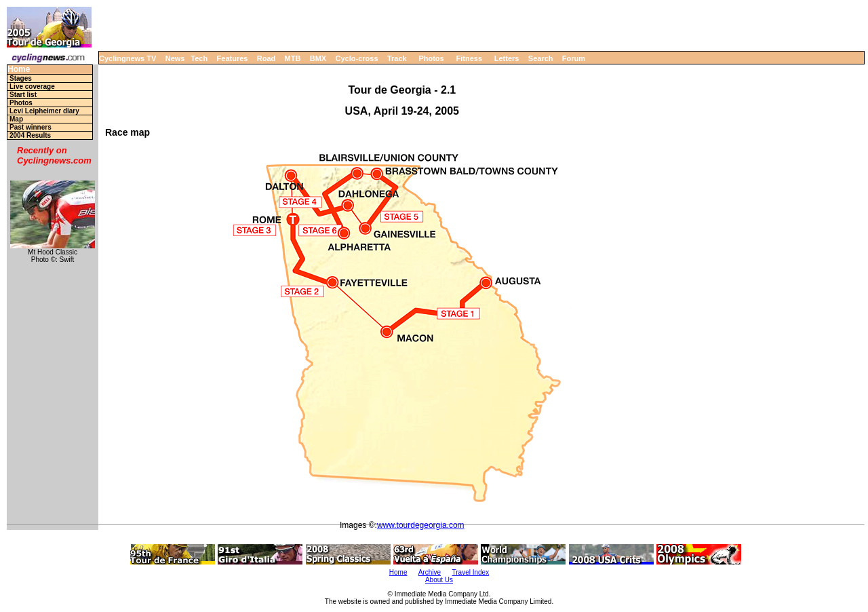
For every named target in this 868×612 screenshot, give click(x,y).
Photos (431, 58)
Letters (507, 58)
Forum (574, 58)
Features (233, 58)
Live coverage (32, 87)
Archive (430, 572)
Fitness (469, 58)
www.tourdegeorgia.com (421, 525)
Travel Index (471, 572)
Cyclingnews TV (127, 58)
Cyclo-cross (357, 58)
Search (541, 58)
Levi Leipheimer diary (44, 111)
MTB (293, 58)
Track (397, 58)
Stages (21, 78)
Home (19, 70)
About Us (439, 580)
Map (16, 119)
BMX (318, 58)
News (175, 58)
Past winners (31, 127)
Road (267, 58)
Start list (23, 95)
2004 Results (30, 135)
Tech (199, 58)
